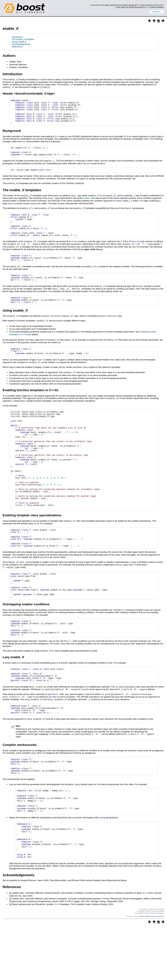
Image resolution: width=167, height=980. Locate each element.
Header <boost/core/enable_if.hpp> (29, 93)
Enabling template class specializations (32, 550)
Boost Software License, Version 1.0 (152, 970)
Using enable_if (19, 42)
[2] (49, 87)
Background (12, 136)
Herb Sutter (121, 7)
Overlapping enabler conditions (26, 648)
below (87, 205)
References (17, 47)
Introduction (17, 37)
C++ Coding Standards (155, 7)
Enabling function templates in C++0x (30, 404)
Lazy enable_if (13, 703)
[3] (125, 141)
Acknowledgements (21, 44)
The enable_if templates (23, 39)
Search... (156, 12)
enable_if (11, 29)
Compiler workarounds (20, 795)
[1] (41, 87)
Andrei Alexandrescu (137, 7)
